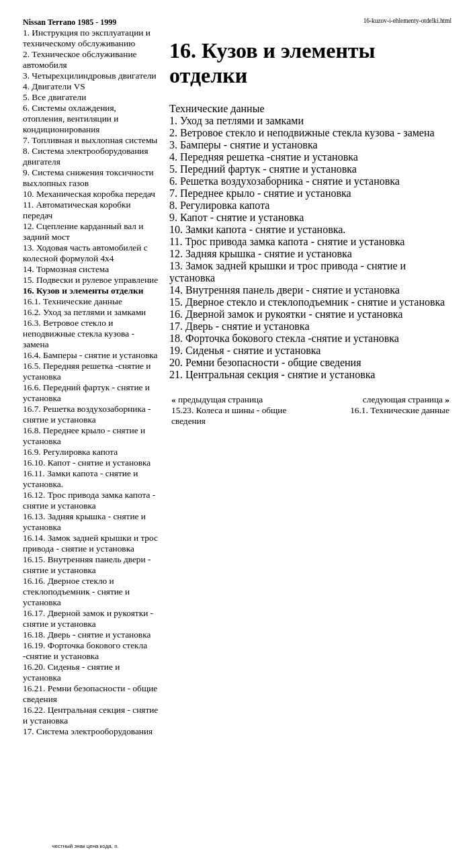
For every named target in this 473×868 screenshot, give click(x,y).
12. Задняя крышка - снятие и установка (261, 254)
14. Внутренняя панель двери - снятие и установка (285, 290)
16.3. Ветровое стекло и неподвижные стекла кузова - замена (79, 334)
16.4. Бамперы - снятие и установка (90, 355)
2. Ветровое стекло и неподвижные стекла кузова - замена (302, 133)
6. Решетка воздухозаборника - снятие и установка (285, 181)
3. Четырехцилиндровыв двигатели (90, 76)
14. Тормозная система (66, 269)
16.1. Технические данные (73, 301)
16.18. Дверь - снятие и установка (87, 635)
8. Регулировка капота (219, 205)
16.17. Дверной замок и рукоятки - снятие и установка (88, 618)
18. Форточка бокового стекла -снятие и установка (284, 338)
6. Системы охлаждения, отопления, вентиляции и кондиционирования (71, 119)
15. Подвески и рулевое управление (90, 280)
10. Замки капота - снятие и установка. (257, 229)
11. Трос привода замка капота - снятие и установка (287, 242)
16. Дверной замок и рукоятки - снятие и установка (286, 314)
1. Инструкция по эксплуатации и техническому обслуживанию (87, 38)
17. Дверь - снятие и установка (239, 326)
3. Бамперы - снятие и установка (244, 145)
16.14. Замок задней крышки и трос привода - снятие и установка (90, 543)
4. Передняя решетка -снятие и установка (264, 157)
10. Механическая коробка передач (89, 194)
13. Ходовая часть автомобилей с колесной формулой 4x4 (85, 253)
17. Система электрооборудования (88, 731)
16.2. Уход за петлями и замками (84, 312)
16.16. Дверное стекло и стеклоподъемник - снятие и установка (76, 592)
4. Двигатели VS (54, 86)
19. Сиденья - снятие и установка (245, 350)
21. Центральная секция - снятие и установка (272, 375)
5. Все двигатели (54, 97)
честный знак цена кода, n (84, 846)
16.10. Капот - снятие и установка (87, 463)
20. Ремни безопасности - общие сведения (265, 362)
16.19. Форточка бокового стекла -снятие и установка (85, 651)
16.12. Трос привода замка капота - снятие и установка (89, 500)
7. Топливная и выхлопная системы (90, 140)
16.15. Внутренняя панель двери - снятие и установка (87, 565)
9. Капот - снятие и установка (236, 217)
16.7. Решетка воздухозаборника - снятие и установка (87, 414)
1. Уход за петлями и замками (236, 121)
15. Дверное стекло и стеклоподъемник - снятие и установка (307, 302)
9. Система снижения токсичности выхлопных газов (88, 178)
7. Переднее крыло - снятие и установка (260, 193)
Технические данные (217, 108)
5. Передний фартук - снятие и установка (263, 169)
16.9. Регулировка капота (70, 452)
